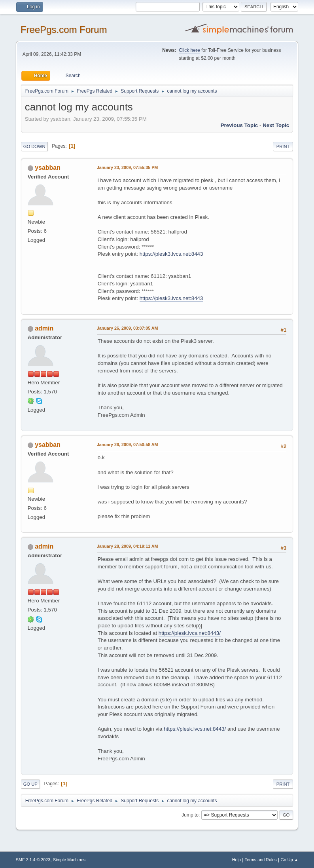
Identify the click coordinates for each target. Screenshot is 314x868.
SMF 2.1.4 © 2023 (33, 860)
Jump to (190, 815)
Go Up (30, 784)
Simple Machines (69, 860)
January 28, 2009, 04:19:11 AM (128, 546)
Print (283, 146)
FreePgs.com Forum (64, 29)
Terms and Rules (261, 860)
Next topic (276, 125)
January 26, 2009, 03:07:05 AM (128, 328)
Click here (189, 50)
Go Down (34, 146)
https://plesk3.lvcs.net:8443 (171, 254)
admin (44, 328)
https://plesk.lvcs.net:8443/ (190, 633)
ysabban (48, 168)
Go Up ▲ (289, 860)
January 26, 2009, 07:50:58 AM (128, 444)
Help (236, 860)
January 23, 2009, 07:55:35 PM (128, 167)
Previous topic (239, 125)
